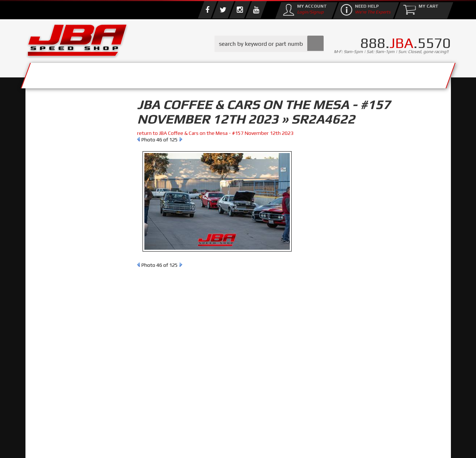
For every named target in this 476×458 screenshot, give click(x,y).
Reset (41, 151)
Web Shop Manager (297, 445)
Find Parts (68, 151)
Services (66, 74)
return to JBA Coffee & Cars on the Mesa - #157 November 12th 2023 (215, 133)
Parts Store (206, 74)
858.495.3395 (61, 313)
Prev (138, 139)
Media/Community (300, 74)
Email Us (56, 298)
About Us (132, 74)
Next (181, 139)
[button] (269, 44)
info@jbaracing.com (161, 429)
